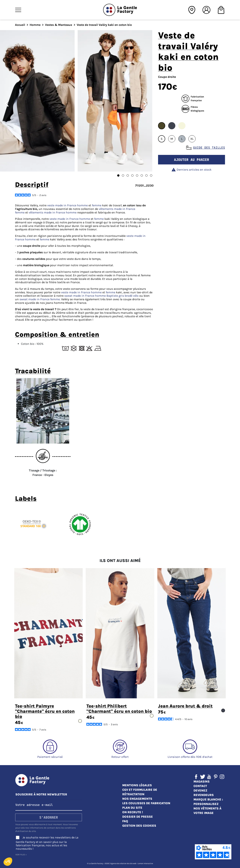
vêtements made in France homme (53, 212)
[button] (8, 862)
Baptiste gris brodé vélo (123, 296)
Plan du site (132, 808)
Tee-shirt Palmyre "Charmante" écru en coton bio (45, 711)
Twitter (203, 777)
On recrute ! (133, 812)
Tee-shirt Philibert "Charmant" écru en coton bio (119, 709)
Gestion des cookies (139, 826)
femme (97, 205)
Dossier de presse (138, 817)
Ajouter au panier (192, 160)
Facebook (196, 777)
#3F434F (172, 126)
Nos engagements (137, 799)
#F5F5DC (182, 126)
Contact (200, 786)
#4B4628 (162, 126)
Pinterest (216, 777)
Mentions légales (137, 785)
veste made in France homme (67, 205)
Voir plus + (21, 855)
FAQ (125, 821)
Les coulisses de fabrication (146, 803)
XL (192, 139)
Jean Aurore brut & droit (185, 706)
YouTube (209, 777)
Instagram (222, 777)
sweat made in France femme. (40, 299)
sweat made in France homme (85, 296)
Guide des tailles (209, 148)
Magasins (202, 781)
